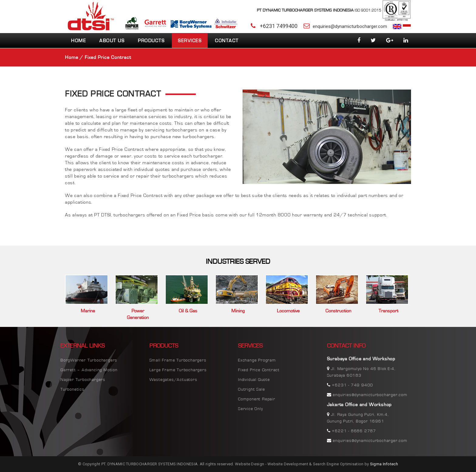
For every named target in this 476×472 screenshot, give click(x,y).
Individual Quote (254, 380)
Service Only (250, 409)
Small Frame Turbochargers (178, 360)
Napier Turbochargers (83, 380)
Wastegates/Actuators (173, 380)
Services (190, 41)
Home (78, 41)
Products (151, 41)
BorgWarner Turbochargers (89, 360)
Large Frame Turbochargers (178, 370)
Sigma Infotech (384, 464)
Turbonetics (72, 389)
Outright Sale (251, 389)
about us (112, 41)
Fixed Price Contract (259, 370)
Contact (227, 41)
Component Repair (257, 399)
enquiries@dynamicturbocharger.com (350, 26)
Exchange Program (257, 360)
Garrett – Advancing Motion (89, 370)
